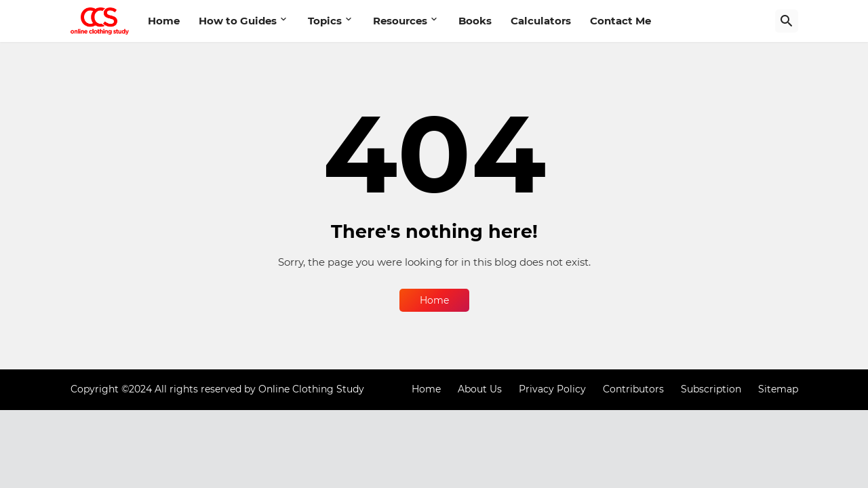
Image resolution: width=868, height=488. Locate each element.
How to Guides (238, 21)
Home (164, 21)
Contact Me (620, 21)
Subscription (711, 389)
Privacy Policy (552, 389)
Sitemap (778, 389)
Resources (400, 21)
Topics (325, 21)
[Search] (787, 21)
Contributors (633, 389)
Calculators (541, 21)
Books (475, 21)
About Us (480, 389)
